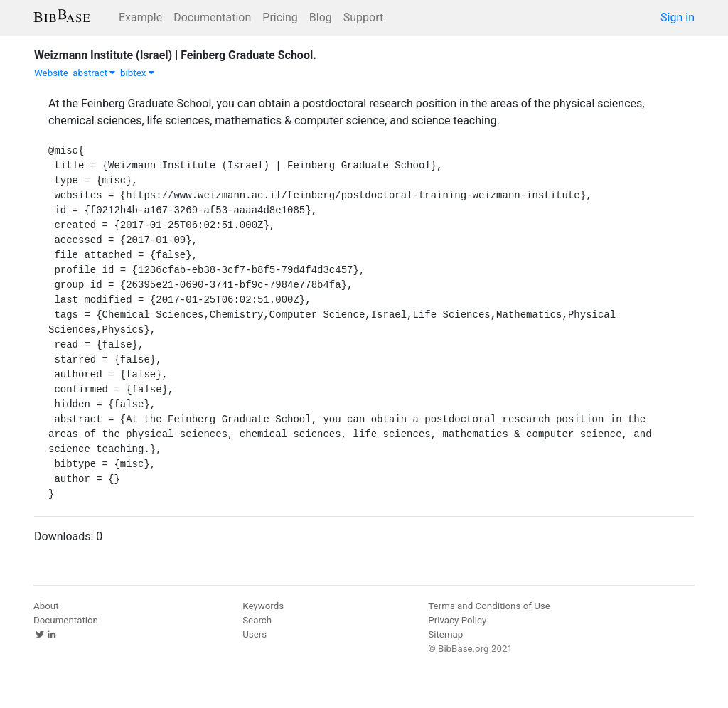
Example (140, 17)
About (46, 606)
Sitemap (445, 634)
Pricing (280, 17)
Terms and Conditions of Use (489, 606)
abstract (94, 73)
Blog (321, 17)
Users (255, 634)
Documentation (212, 17)
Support (363, 17)
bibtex (137, 73)
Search (257, 620)
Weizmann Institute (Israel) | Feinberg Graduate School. (175, 55)
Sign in (678, 17)
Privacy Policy (457, 620)
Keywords (263, 606)
